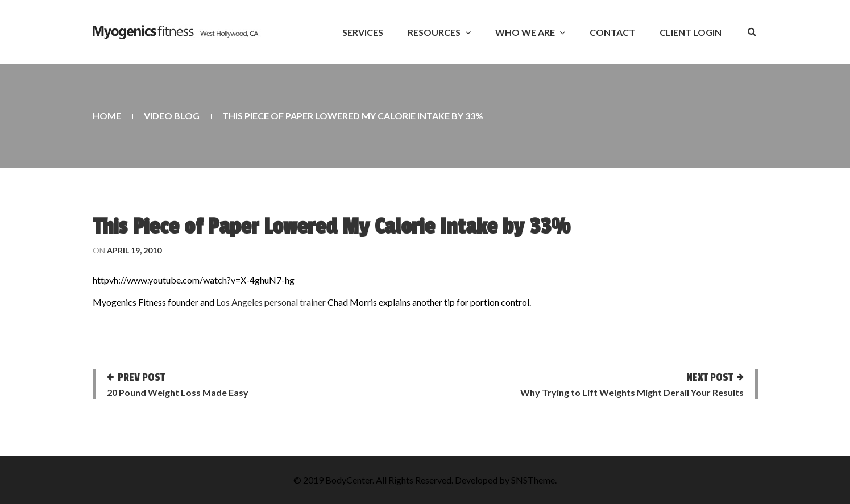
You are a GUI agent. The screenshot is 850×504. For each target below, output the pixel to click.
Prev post (141, 377)
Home (107, 116)
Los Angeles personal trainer (271, 302)
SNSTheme (533, 480)
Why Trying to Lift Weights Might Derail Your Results (632, 392)
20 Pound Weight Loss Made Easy (178, 392)
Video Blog (172, 116)
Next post (710, 377)
